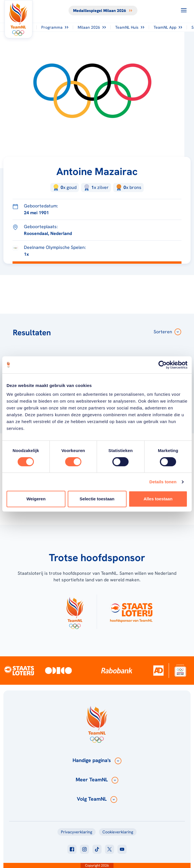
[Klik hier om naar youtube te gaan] (122, 849)
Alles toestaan (158, 499)
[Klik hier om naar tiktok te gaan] (97, 849)
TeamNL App (168, 27)
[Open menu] (184, 10)
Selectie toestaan (97, 499)
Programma (55, 27)
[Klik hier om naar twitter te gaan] (110, 849)
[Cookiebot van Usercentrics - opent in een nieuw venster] (163, 365)
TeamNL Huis (130, 27)
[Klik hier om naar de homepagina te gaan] (18, 19)
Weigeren (36, 499)
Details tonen (163, 482)
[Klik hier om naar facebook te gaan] (72, 849)
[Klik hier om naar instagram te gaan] (84, 849)
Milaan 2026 (92, 27)
